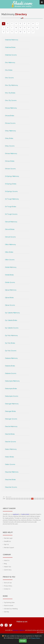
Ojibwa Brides (9, 298)
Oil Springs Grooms (11, 191)
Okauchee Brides (10, 480)
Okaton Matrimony (11, 449)
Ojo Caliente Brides (11, 320)
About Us (7, 560)
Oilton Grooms (10, 260)
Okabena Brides (10, 366)
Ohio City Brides (10, 93)
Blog (5, 564)
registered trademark (19, 630)
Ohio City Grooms (11, 100)
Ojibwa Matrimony (11, 290)
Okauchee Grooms (11, 487)
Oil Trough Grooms (11, 214)
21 (37, 499)
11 (12, 499)
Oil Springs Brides (11, 184)
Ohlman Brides (10, 161)
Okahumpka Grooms (12, 396)
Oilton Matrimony (10, 245)
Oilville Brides (9, 275)
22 (40, 499)
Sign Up (6, 544)
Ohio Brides (9, 70)
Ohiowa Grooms (10, 123)
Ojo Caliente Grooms (12, 328)
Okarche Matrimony (11, 426)
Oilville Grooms (10, 282)
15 (22, 499)
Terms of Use (8, 583)
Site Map (7, 612)
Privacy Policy (8, 586)
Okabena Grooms (11, 373)
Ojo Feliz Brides (10, 343)
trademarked (25, 514)
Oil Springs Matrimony (12, 176)
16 (25, 499)
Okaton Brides (9, 457)
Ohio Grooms (9, 78)
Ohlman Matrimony (11, 154)
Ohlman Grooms (10, 169)
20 (35, 499)
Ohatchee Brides (10, 47)
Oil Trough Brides (11, 207)
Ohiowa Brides (10, 116)
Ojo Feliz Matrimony (11, 335)
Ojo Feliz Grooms (11, 351)
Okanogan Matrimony (12, 404)
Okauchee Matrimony (12, 472)
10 (9, 499)
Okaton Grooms (10, 464)
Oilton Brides (9, 252)
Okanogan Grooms (11, 419)
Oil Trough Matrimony (12, 199)
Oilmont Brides (10, 229)
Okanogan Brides (10, 411)
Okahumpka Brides (11, 389)
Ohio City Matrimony (11, 85)
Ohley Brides (9, 138)
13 (17, 499)
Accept (23, 641)
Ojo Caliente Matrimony (12, 313)
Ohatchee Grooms (11, 55)
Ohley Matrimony (10, 131)
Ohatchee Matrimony (12, 40)
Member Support (9, 548)
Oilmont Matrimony (11, 222)
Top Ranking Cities (9, 602)
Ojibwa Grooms (10, 305)
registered (16, 514)
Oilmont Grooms (10, 237)
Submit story (8, 570)
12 (14, 499)
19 (32, 499)
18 (30, 499)
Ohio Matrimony (10, 63)
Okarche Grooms (10, 442)
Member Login (8, 538)
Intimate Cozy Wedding (11, 609)
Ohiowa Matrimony (11, 108)
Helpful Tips (7, 567)
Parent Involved (9, 606)
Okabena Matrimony (11, 358)
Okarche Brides (10, 434)
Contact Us (7, 589)
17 (27, 499)
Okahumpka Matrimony (12, 381)
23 (43, 499)
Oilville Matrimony (11, 267)
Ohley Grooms (10, 146)
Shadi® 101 (7, 541)
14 (20, 499)
